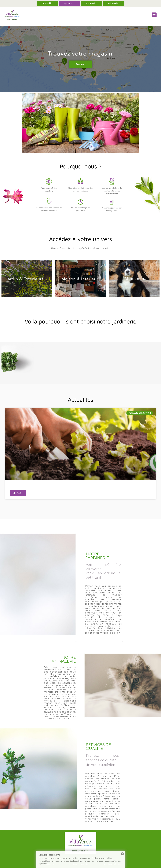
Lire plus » (18, 494)
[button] (69, 4)
